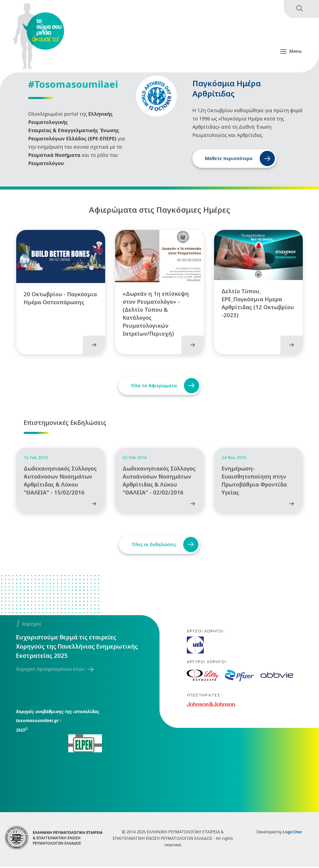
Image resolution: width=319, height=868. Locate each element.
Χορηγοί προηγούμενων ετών (50, 670)
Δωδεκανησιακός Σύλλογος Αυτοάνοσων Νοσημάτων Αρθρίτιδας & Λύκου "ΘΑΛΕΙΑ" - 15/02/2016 (60, 481)
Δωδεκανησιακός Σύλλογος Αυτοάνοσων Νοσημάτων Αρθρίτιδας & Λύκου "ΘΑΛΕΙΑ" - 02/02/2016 (159, 481)
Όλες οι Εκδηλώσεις (154, 545)
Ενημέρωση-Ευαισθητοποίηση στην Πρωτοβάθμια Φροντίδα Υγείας (254, 481)
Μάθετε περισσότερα (229, 158)
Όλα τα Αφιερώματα (154, 386)
